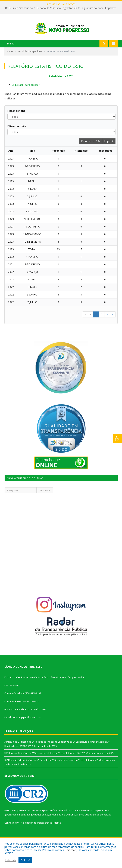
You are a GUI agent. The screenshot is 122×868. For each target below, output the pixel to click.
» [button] (113, 328)
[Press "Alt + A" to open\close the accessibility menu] (118, 439)
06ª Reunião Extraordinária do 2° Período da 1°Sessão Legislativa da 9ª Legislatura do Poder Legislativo (60, 773)
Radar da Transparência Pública (44, 836)
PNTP (19, 836)
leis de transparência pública (77, 828)
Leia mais (71, 850)
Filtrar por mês (17, 139)
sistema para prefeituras (48, 823)
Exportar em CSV (91, 154)
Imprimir (109, 154)
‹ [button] (90, 328)
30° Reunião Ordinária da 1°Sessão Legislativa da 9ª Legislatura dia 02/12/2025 (46, 766)
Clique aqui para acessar (26, 98)
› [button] (107, 328)
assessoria (86, 823)
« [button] (85, 328)
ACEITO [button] (25, 860)
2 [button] (102, 328)
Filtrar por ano (16, 124)
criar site (26, 823)
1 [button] (96, 328)
